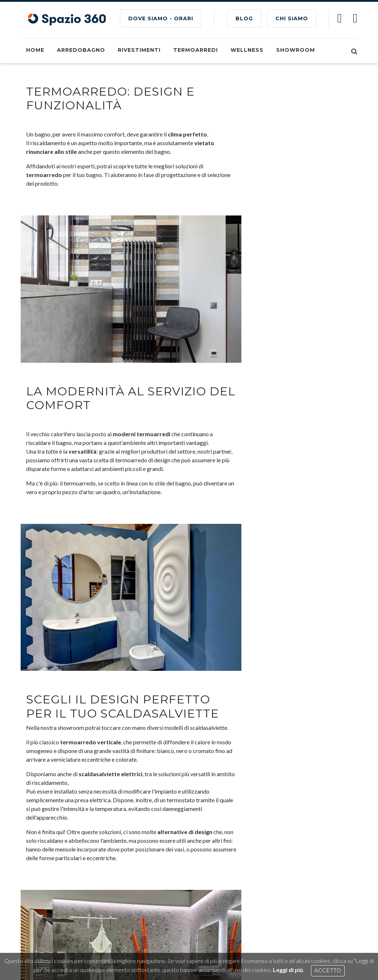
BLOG (244, 18)
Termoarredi (196, 50)
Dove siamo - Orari (161, 18)
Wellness (247, 50)
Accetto (328, 971)
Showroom (296, 50)
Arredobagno (81, 50)
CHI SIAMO (292, 18)
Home (35, 50)
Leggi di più (288, 970)
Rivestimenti (139, 50)
